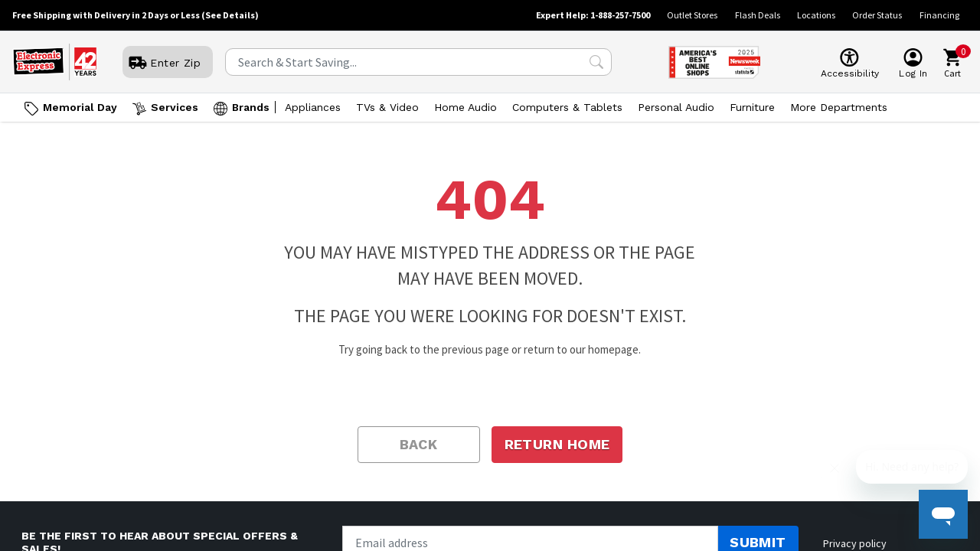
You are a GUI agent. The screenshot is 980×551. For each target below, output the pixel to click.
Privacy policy (855, 543)
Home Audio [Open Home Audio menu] (465, 107)
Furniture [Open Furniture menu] (752, 107)
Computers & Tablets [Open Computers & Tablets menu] (567, 107)
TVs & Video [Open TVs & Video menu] (387, 107)
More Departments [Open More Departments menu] (839, 107)
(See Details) (230, 15)
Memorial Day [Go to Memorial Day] (80, 107)
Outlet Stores (692, 15)
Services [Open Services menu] (175, 107)
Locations (816, 15)
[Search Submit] (596, 62)
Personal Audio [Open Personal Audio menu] (676, 107)
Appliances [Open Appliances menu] (313, 107)
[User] (168, 63)
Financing (939, 15)
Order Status (877, 15)
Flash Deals (758, 15)
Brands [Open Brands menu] (251, 107)
